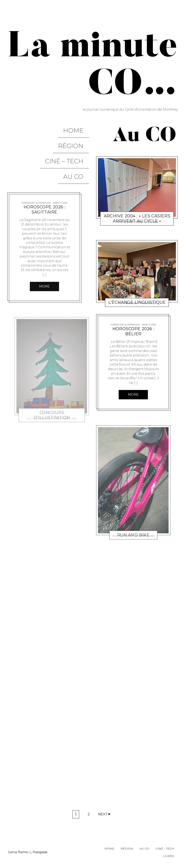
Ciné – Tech (70, 145)
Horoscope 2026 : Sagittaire (44, 183)
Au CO (79, 153)
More (44, 260)
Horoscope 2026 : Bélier (133, 331)
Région (76, 136)
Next (103, 814)
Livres (169, 856)
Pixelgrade (40, 852)
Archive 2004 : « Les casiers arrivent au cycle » (137, 218)
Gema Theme (18, 852)
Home (79, 127)
